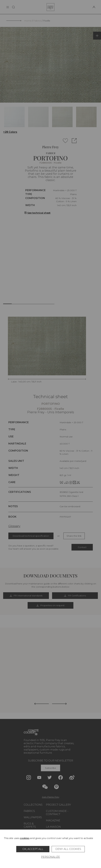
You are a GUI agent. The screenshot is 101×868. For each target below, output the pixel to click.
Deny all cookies (68, 849)
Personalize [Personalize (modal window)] (50, 857)
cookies (25, 838)
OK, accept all (33, 849)
